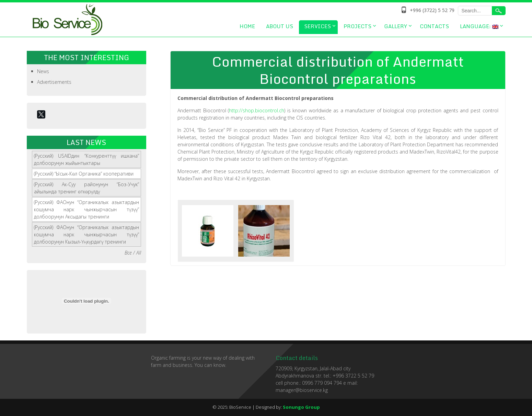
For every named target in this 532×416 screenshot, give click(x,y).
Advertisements (54, 82)
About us (280, 26)
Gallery (396, 26)
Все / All (133, 253)
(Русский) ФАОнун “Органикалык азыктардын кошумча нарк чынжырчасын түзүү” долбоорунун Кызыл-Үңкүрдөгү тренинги (87, 234)
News (43, 71)
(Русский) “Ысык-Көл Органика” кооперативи (84, 174)
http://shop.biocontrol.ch (257, 110)
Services (317, 26)
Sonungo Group (301, 407)
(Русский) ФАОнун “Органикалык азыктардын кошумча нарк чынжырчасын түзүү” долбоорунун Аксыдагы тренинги (87, 209)
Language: (479, 26)
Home (247, 26)
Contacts (434, 26)
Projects (357, 26)
